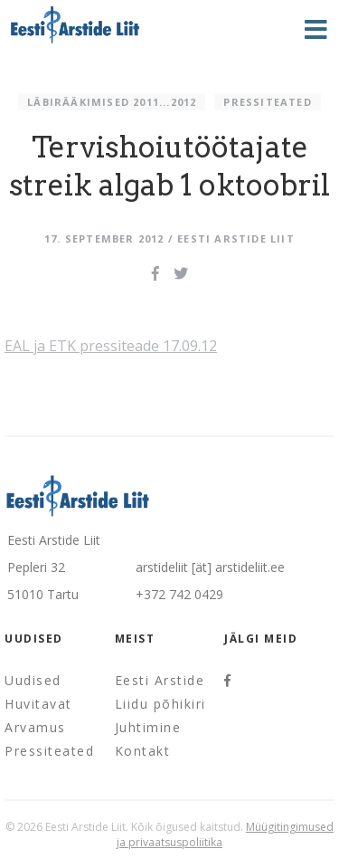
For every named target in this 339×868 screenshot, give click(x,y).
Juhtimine (148, 727)
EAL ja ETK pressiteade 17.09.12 (111, 346)
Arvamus (35, 727)
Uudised (33, 680)
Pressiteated (267, 102)
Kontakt (143, 751)
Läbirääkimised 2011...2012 (112, 102)
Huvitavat (38, 704)
